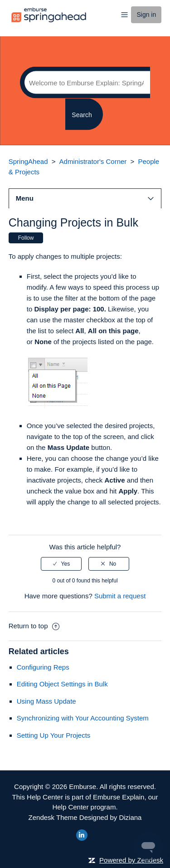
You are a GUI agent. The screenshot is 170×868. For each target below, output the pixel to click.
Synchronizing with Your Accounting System (83, 718)
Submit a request (120, 596)
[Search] (85, 83)
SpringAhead (28, 161)
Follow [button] (26, 238)
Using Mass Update (46, 701)
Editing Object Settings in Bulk (62, 684)
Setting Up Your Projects (54, 735)
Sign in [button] (146, 15)
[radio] (61, 564)
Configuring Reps (43, 667)
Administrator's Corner (93, 161)
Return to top (34, 626)
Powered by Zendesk (131, 860)
